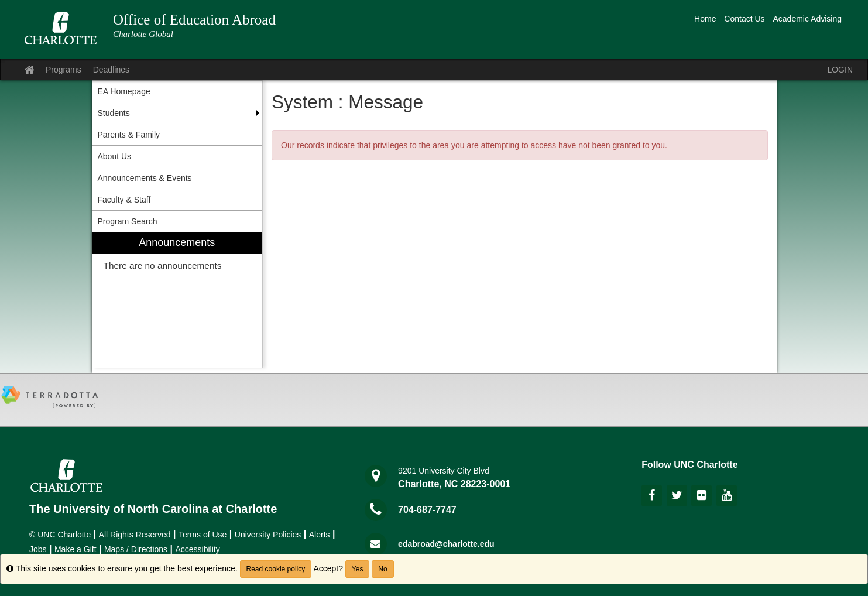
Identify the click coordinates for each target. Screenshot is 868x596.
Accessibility (197, 549)
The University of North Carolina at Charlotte (153, 509)
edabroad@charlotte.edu (446, 544)
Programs (64, 70)
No (382, 569)
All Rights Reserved (135, 535)
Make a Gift (76, 549)
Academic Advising (807, 19)
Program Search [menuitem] (128, 221)
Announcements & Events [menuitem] (145, 178)
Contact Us (744, 19)
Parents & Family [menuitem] (129, 135)
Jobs (38, 549)
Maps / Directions (136, 549)
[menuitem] (177, 300)
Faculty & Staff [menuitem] (124, 200)
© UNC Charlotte (60, 535)
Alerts (320, 535)
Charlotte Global (143, 34)
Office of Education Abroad (194, 20)
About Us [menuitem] (115, 156)
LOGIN (840, 70)
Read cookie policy (276, 569)
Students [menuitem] (114, 113)
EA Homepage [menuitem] (124, 91)
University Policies (268, 535)
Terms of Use (203, 535)
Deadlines (111, 70)
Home (705, 19)
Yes (358, 569)
